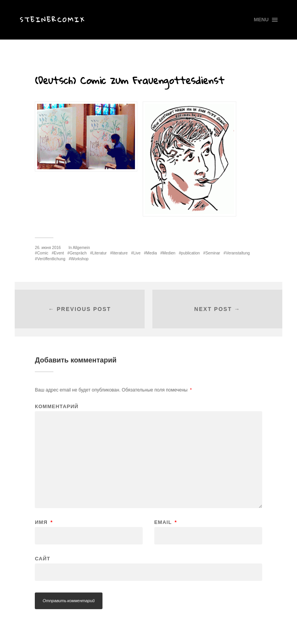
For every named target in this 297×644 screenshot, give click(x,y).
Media (152, 253)
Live (137, 253)
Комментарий (57, 406)
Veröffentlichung (51, 259)
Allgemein (81, 248)
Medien (169, 253)
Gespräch (78, 253)
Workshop (80, 259)
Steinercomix (52, 20)
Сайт (43, 558)
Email (166, 522)
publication (190, 253)
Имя (44, 522)
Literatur (100, 253)
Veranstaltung (238, 253)
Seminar (213, 253)
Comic (43, 253)
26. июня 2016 (48, 248)
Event (59, 253)
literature (120, 253)
